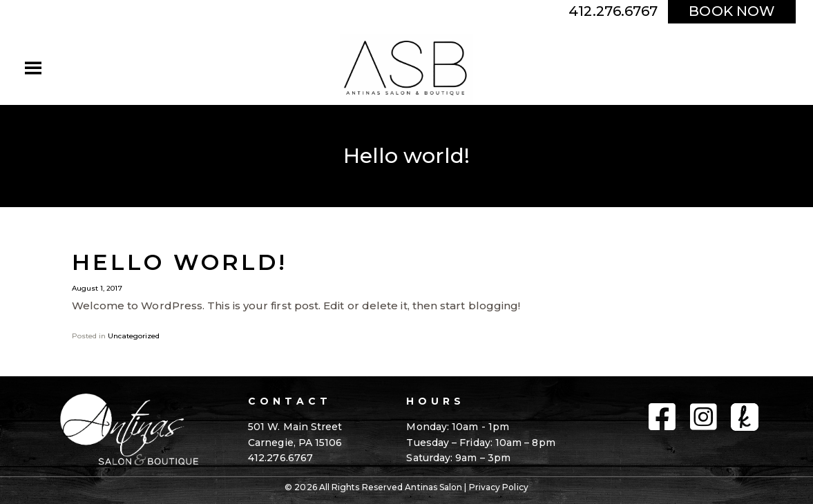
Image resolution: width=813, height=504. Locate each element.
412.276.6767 (613, 11)
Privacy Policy (499, 487)
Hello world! (180, 262)
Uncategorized (134, 336)
